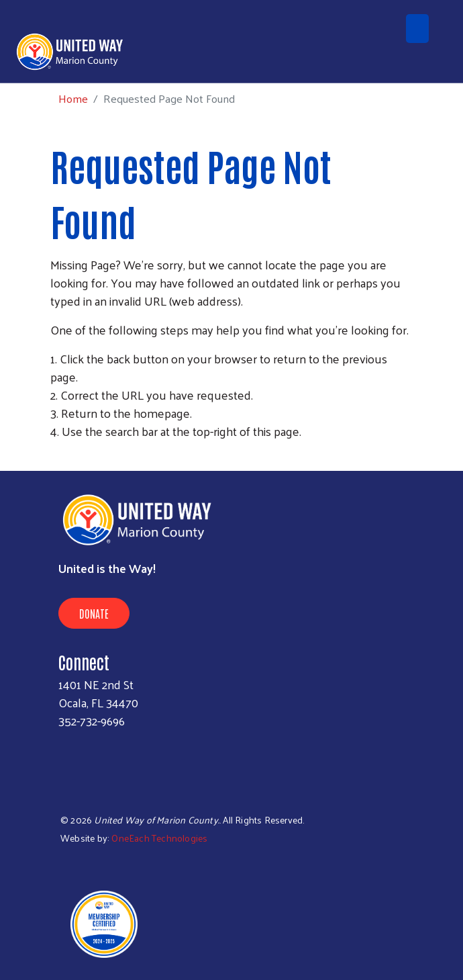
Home (73, 98)
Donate (94, 613)
